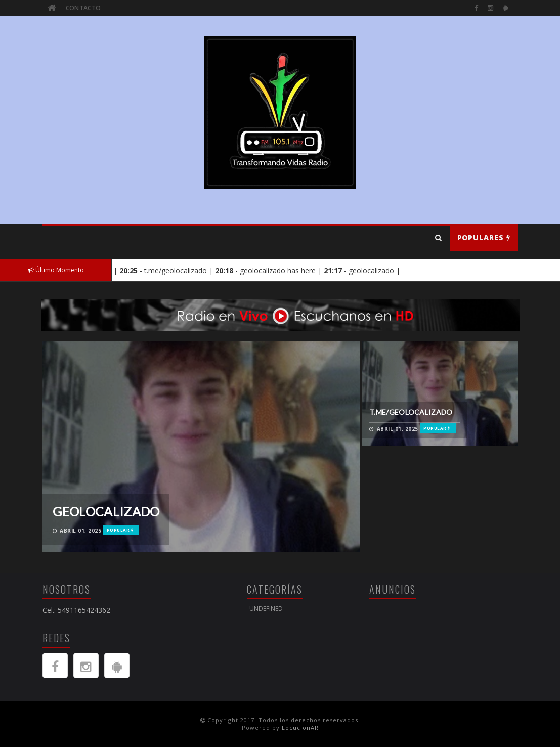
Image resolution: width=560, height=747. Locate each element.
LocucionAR (300, 728)
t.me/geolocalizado (411, 412)
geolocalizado (106, 511)
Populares (484, 237)
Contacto (83, 8)
